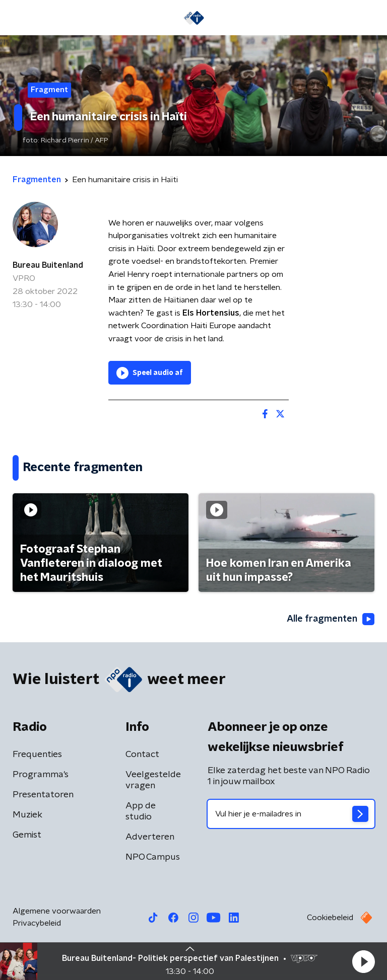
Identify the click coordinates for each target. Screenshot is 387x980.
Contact (142, 755)
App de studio (141, 811)
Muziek (27, 815)
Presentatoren (43, 795)
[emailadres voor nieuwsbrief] (291, 814)
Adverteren (150, 837)
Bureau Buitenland (48, 265)
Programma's (41, 775)
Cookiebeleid (330, 918)
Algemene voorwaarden (57, 911)
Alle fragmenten (331, 619)
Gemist (27, 835)
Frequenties (37, 755)
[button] (363, 961)
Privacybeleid (37, 923)
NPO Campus (153, 857)
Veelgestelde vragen (153, 780)
